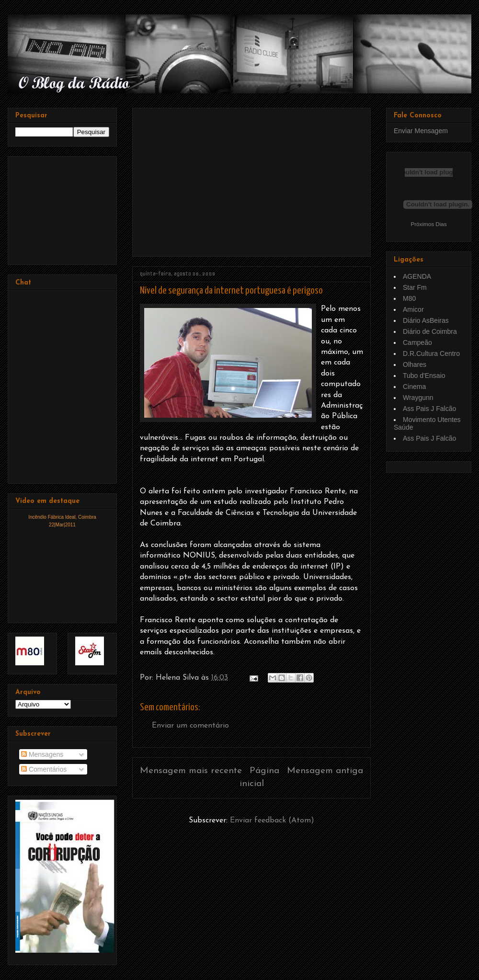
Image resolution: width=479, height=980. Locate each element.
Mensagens (42, 754)
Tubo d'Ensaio (424, 376)
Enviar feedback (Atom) (272, 820)
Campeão (417, 342)
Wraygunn (418, 398)
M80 (409, 298)
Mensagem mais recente (191, 771)
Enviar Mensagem (421, 131)
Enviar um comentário (190, 726)
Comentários (44, 769)
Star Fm (415, 287)
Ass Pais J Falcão (429, 409)
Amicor (413, 309)
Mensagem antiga (325, 771)
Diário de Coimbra (430, 331)
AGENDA (417, 276)
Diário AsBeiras (426, 320)
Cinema (414, 387)
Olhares (415, 365)
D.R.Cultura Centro (431, 353)
